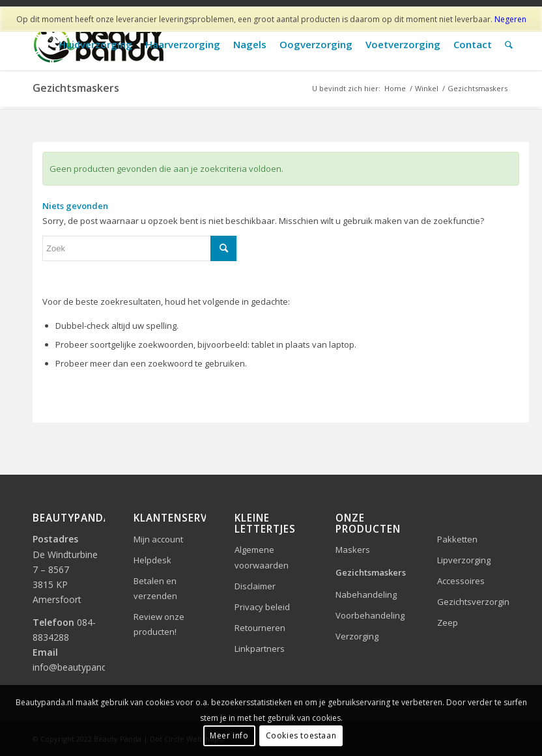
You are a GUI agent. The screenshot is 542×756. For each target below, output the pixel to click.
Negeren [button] (510, 19)
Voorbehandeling (370, 615)
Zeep (448, 623)
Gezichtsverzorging (473, 602)
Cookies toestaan (301, 735)
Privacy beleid (262, 607)
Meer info (229, 735)
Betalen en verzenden (155, 588)
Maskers (353, 550)
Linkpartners (260, 649)
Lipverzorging (464, 560)
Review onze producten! (159, 624)
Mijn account (158, 539)
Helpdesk (152, 560)
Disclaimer (255, 586)
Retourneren (260, 628)
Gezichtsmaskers (371, 572)
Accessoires (461, 581)
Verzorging (357, 636)
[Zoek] (509, 45)
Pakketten (457, 539)
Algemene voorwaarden (262, 557)
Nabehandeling (366, 595)
